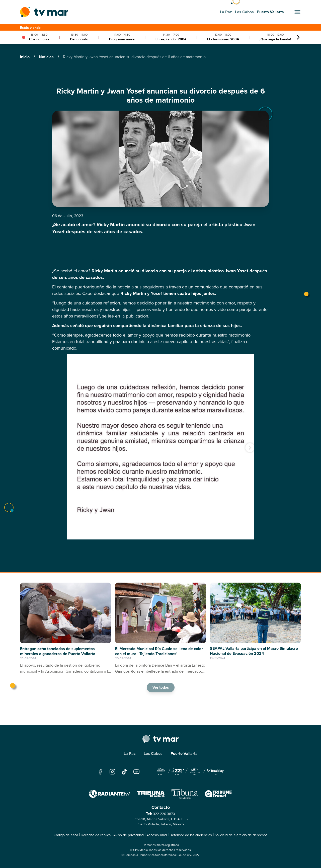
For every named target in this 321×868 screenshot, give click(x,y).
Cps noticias (39, 39)
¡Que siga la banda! (275, 39)
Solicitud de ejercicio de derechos (241, 835)
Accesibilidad (157, 835)
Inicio (25, 57)
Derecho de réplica (96, 835)
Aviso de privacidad (129, 835)
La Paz (130, 754)
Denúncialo (79, 39)
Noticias (47, 57)
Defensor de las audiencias (191, 835)
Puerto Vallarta (184, 754)
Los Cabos (153, 754)
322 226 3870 (164, 814)
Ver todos (160, 687)
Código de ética (66, 835)
